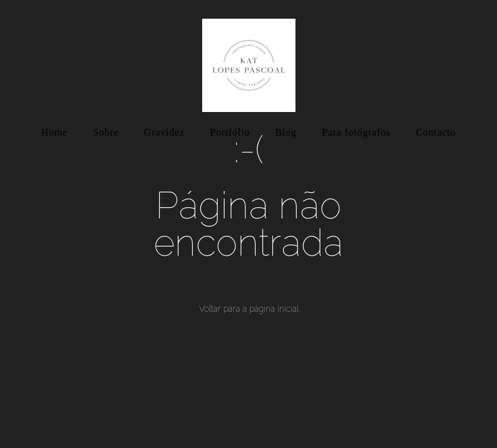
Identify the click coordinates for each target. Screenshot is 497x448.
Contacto (436, 132)
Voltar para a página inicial (249, 309)
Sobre (105, 132)
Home (54, 132)
